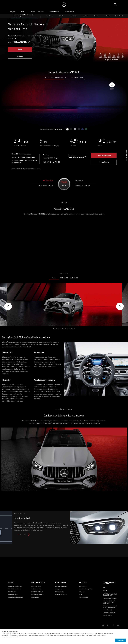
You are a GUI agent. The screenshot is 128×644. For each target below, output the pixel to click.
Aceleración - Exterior (83, 186)
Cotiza (20, 49)
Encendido (48, 181)
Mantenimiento (83, 586)
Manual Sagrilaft (107, 610)
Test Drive (82, 592)
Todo (54, 278)
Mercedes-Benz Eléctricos (15, 586)
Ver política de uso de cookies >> (11, 637)
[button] (8, 306)
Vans (23, 11)
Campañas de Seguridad (86, 589)
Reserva (33, 12)
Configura (20, 56)
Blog (104, 588)
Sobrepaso (79, 181)
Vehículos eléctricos (37, 589)
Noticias (105, 590)
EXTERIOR (64, 278)
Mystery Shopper (107, 615)
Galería (96, 16)
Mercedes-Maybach (13, 594)
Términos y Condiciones (109, 613)
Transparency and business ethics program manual (110, 607)
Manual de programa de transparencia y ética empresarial (109, 602)
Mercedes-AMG (12, 592)
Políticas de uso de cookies (110, 598)
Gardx (81, 594)
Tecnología (73, 16)
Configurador (59, 589)
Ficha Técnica (120, 16)
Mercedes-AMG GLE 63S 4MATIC (74, 78)
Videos (108, 16)
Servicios (41, 11)
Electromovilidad (54, 11)
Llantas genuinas (84, 597)
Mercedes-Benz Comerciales (15, 597)
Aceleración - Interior (46, 186)
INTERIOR (74, 278)
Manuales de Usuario (61, 594)
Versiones (50, 16)
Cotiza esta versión (104, 156)
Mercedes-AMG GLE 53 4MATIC (54, 78)
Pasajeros (13, 11)
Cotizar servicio (59, 592)
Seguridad (85, 16)
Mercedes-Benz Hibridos (14, 589)
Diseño (61, 16)
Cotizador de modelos (61, 586)
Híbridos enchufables (37, 592)
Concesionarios (70, 11)
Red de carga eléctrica (37, 594)
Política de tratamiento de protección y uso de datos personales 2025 (110, 594)
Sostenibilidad (35, 597)
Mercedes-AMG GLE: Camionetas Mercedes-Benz (24, 16)
